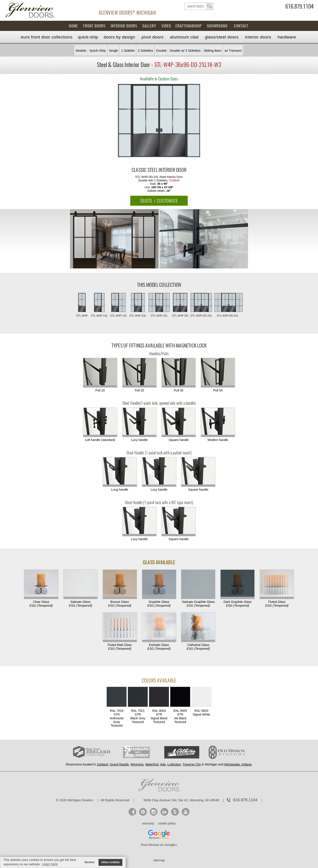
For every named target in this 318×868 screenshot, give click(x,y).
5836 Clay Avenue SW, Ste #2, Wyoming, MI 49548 (181, 800)
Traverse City (192, 764)
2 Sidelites (145, 50)
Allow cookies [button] (110, 862)
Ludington (174, 764)
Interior (258, 37)
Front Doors (94, 26)
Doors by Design (120, 37)
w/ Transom (233, 50)
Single (114, 50)
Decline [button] (90, 862)
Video (166, 26)
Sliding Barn (213, 50)
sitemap (159, 860)
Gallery (149, 26)
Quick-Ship (88, 37)
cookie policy (167, 823)
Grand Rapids (119, 764)
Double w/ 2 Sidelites (185, 50)
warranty (148, 823)
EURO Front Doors (47, 37)
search (199, 6)
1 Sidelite (128, 50)
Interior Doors (124, 26)
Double (161, 50)
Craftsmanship (188, 26)
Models (81, 50)
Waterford (152, 764)
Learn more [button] (50, 864)
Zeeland (103, 764)
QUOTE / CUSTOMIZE (159, 201)
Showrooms (217, 26)
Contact (241, 26)
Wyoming (137, 764)
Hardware (287, 37)
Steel (222, 37)
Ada (163, 764)
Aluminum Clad (184, 37)
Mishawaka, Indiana (238, 764)
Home (73, 26)
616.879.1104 (299, 7)
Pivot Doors (152, 37)
